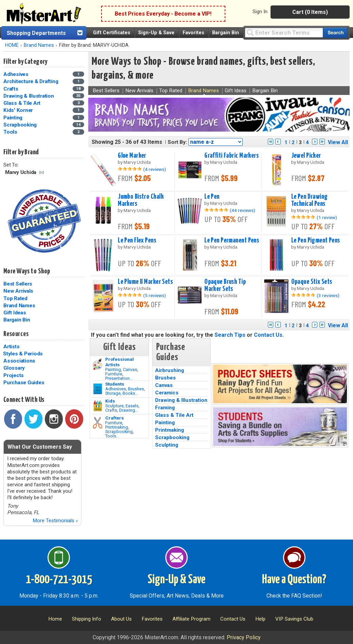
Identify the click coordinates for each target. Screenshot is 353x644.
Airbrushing (170, 370)
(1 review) (327, 217)
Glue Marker (132, 156)
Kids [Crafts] (110, 401)
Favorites (193, 33)
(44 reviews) (243, 210)
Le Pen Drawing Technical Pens (310, 200)
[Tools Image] (98, 423)
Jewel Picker (306, 156)
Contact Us (268, 335)
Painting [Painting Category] (14, 118)
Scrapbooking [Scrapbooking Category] (21, 125)
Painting (113, 369)
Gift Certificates (112, 33)
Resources (16, 334)
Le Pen (212, 197)
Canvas (130, 369)
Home (55, 619)
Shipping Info (87, 619)
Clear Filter (42, 172)
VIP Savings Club (294, 619)
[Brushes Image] (98, 389)
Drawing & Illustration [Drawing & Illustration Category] (29, 96)
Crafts (111, 410)
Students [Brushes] (115, 384)
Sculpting (167, 445)
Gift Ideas (15, 313)
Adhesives (116, 389)
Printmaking (117, 427)
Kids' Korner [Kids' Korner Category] (19, 110)
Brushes (136, 389)
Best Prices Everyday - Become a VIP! (163, 14)
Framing (165, 408)
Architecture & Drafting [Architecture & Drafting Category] (31, 81)
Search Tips (230, 335)
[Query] (284, 32)
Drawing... (129, 410)
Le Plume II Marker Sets (145, 282)
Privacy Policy (244, 637)
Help (260, 619)
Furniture (114, 374)
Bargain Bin (226, 33)
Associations (19, 361)
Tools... (112, 436)
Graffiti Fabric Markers (231, 156)
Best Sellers (18, 284)
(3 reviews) (328, 295)
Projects (14, 375)
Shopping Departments (36, 33)
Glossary (14, 368)
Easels (132, 406)
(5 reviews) (155, 295)
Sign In (260, 12)
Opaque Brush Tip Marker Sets (225, 285)
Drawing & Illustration (181, 400)
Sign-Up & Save (156, 33)
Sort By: (177, 142)
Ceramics (167, 393)
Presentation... (119, 378)
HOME (12, 45)
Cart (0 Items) (310, 12)
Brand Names (39, 45)
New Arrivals (18, 291)
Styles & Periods (23, 354)
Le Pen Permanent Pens (232, 240)
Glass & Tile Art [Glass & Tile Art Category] (23, 103)
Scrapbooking (119, 432)
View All (338, 142)
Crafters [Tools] (115, 418)
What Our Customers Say (40, 447)
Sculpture (114, 406)
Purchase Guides (24, 383)
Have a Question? (294, 580)
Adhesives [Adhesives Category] (17, 74)
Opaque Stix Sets (312, 282)
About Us (121, 619)
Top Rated (15, 298)
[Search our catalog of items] (335, 33)
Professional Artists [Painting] (119, 362)
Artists (11, 347)
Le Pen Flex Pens (137, 240)
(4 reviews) (155, 169)
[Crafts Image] (98, 406)
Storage (113, 393)
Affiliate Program (191, 619)
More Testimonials (55, 521)
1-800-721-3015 (59, 580)
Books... (130, 393)
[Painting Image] (98, 364)
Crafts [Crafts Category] (11, 89)
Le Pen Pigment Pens (316, 240)
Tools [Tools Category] (11, 132)
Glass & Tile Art (174, 415)
